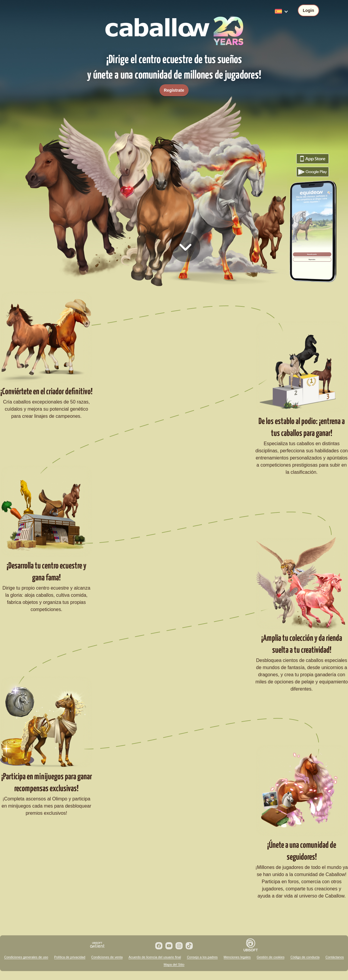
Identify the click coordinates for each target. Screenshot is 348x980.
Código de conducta (305, 957)
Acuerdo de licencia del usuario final (155, 957)
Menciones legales (237, 957)
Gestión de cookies (271, 957)
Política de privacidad (70, 957)
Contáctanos (335, 957)
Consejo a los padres (202, 957)
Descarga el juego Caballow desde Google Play (313, 172)
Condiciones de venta (107, 957)
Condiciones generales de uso (26, 957)
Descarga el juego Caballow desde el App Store (313, 159)
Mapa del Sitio (174, 965)
